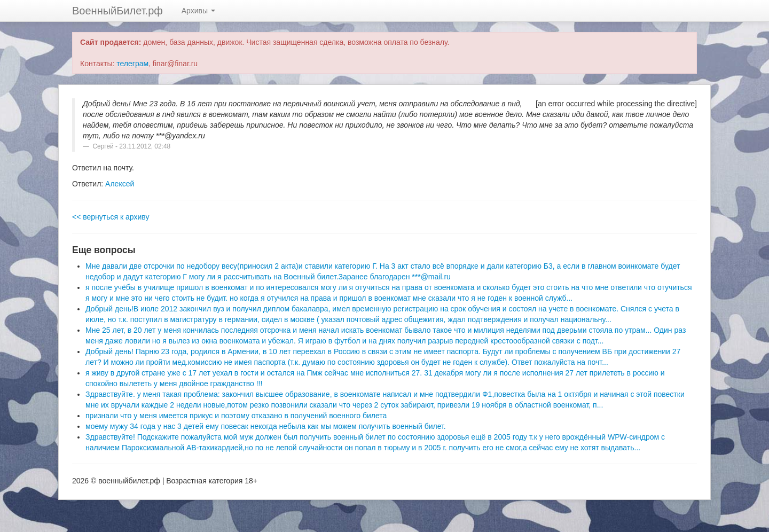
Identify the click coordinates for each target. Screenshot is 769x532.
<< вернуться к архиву (111, 217)
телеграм (132, 64)
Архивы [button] (198, 11)
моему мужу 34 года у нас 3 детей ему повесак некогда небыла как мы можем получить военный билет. (266, 426)
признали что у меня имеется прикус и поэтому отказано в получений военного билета (236, 416)
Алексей (120, 184)
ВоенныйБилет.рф (117, 11)
